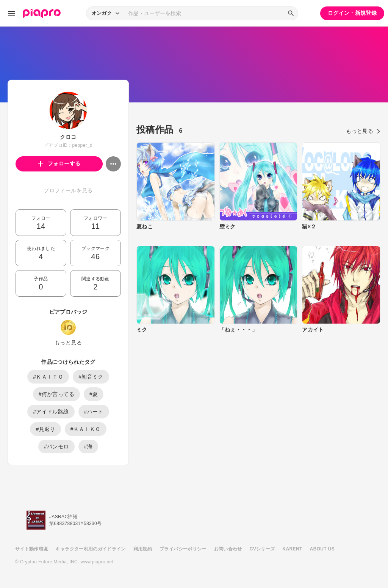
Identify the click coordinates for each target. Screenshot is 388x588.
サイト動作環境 (31, 549)
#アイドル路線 (51, 412)
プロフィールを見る (68, 190)
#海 (88, 447)
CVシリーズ (262, 549)
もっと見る (68, 343)
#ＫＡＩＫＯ (86, 429)
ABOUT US (322, 549)
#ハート (94, 412)
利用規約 (143, 549)
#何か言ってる (56, 394)
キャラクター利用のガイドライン (90, 549)
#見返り (45, 429)
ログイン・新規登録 (352, 13)
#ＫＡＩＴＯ (48, 377)
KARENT (293, 549)
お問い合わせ (228, 549)
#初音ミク (91, 377)
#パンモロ (56, 447)
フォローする (59, 164)
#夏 (94, 394)
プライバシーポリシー (183, 549)
